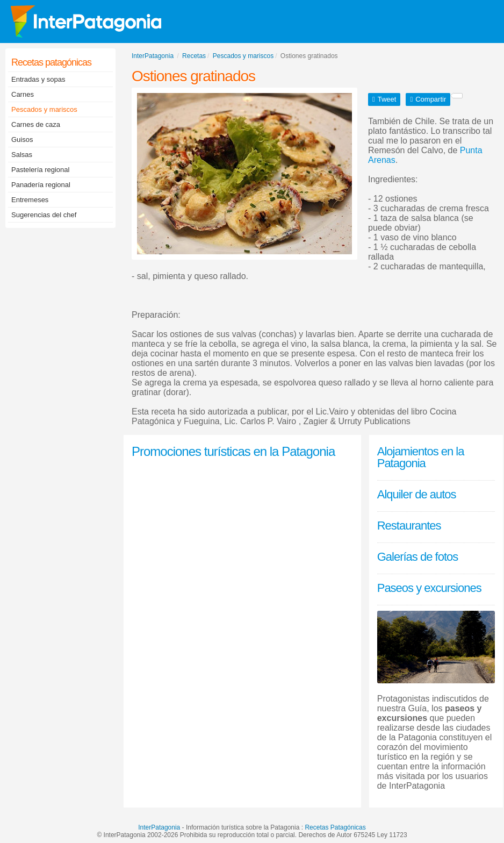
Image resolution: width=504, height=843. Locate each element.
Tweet (387, 99)
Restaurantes (409, 526)
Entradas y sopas (38, 79)
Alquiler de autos (417, 494)
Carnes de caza (36, 124)
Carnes (23, 94)
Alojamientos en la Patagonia (421, 457)
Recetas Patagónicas (335, 827)
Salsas (22, 155)
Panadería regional (41, 185)
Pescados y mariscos (44, 109)
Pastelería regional (40, 170)
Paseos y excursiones (429, 588)
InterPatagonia (159, 827)
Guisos (22, 140)
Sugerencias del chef (44, 215)
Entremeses (30, 200)
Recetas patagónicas (51, 62)
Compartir (431, 99)
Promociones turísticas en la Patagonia (233, 451)
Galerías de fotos (418, 557)
